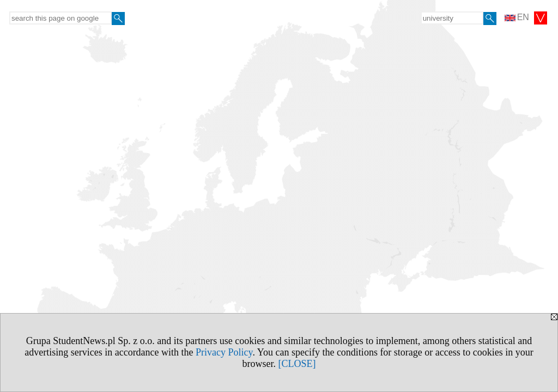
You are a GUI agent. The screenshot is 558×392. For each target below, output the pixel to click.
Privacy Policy (224, 352)
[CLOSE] (297, 364)
